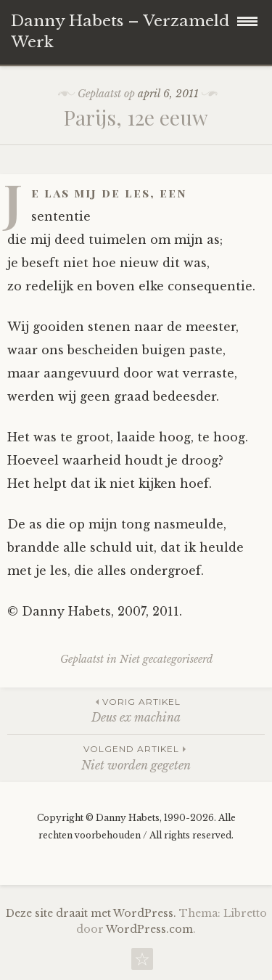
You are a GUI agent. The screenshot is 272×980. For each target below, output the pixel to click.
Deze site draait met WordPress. (91, 913)
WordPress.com (149, 929)
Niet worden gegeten (136, 757)
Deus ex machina (136, 710)
